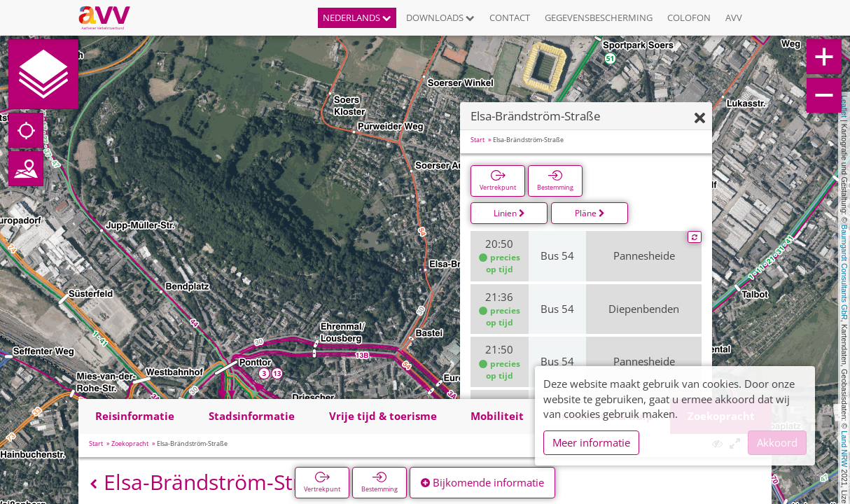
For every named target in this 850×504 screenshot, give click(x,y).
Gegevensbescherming (599, 17)
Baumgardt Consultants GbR (844, 272)
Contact (510, 17)
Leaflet (844, 106)
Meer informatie (591, 442)
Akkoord (777, 442)
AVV (734, 17)
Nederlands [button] (357, 17)
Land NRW (844, 449)
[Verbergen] (700, 119)
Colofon (689, 17)
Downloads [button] (440, 17)
